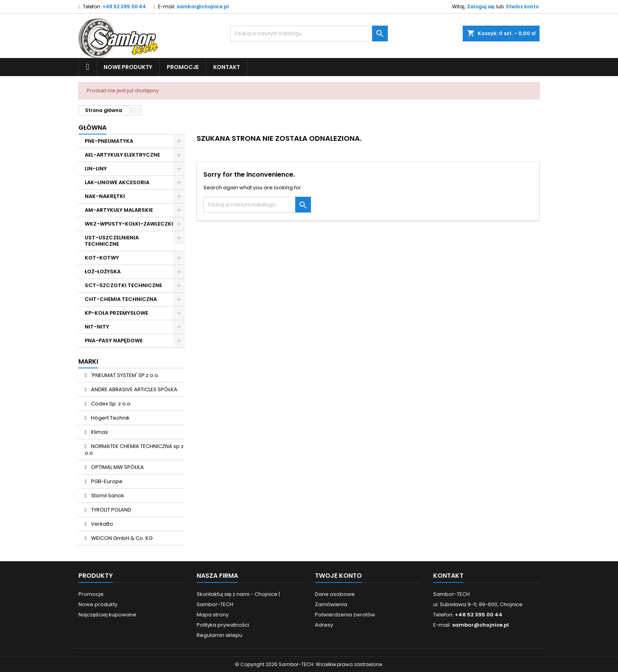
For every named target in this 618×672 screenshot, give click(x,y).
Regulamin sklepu (220, 635)
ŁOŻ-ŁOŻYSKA (103, 272)
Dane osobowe (335, 594)
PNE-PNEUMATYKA (109, 141)
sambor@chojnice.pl (203, 7)
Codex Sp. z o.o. (111, 404)
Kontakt (227, 67)
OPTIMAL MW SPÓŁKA (117, 467)
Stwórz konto (522, 7)
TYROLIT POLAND (111, 510)
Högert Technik (110, 418)
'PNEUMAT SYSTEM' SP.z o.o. (125, 375)
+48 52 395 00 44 (124, 7)
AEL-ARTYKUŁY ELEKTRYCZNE (122, 155)
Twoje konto (338, 576)
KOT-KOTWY (102, 258)
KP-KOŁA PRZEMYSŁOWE (116, 313)
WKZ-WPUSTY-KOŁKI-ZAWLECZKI (129, 224)
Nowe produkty (128, 67)
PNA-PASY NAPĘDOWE (114, 341)
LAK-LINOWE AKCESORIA (117, 182)
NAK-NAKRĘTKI (105, 196)
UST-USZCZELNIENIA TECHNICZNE (112, 241)
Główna (92, 128)
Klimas (99, 432)
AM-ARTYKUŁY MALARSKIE (119, 210)
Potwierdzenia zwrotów (345, 615)
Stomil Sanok (107, 496)
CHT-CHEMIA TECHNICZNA (121, 299)
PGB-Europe (106, 481)
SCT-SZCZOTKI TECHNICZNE (123, 285)
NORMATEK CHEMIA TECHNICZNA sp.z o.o (134, 450)
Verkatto (101, 524)
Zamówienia (331, 604)
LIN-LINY (96, 169)
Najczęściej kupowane (107, 615)
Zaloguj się (481, 7)
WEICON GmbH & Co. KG (121, 538)
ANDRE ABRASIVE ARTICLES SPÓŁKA (134, 389)
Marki (88, 361)
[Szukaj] (309, 34)
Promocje (183, 67)
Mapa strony (213, 615)
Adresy (324, 625)
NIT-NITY (97, 327)
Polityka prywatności (223, 625)
